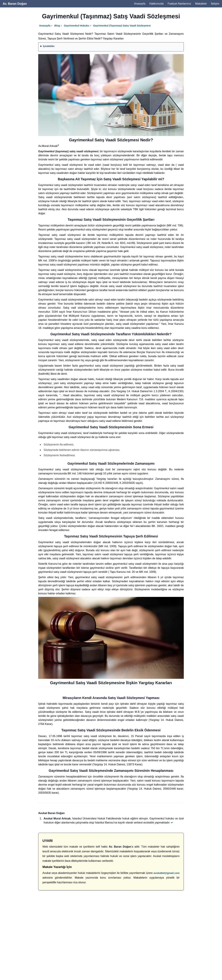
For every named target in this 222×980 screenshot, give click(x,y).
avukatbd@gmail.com (166, 873)
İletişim (215, 4)
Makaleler (201, 4)
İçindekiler (49, 46)
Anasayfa (140, 4)
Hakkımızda (156, 4)
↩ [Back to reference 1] (172, 823)
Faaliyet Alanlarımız (179, 4)
